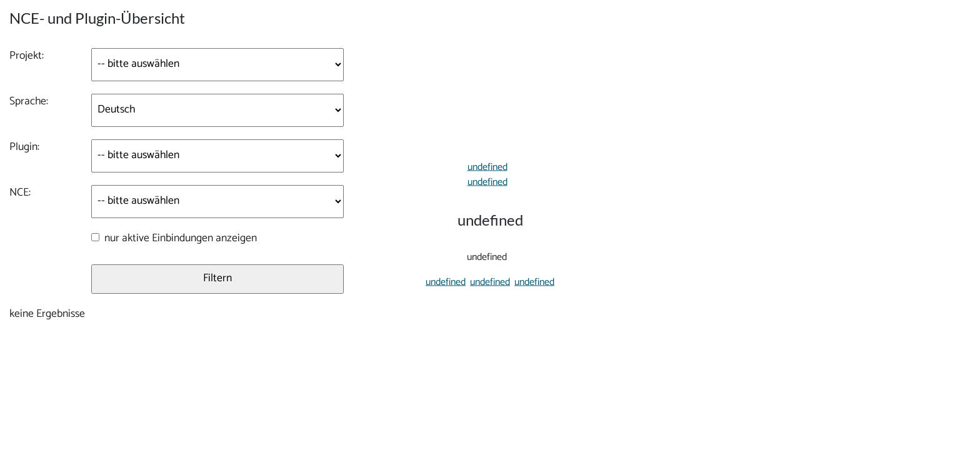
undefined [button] (441, 284)
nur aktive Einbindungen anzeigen (179, 239)
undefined (485, 165)
